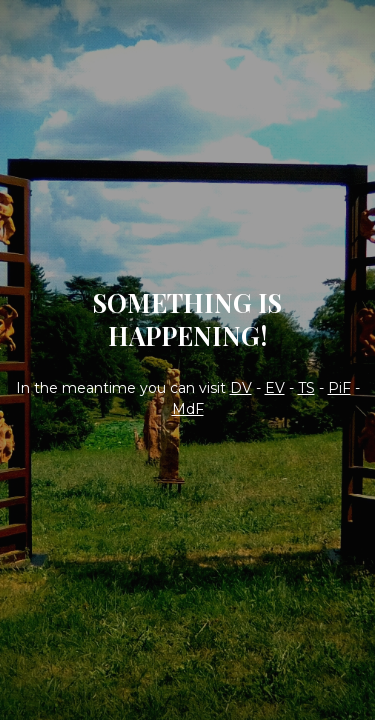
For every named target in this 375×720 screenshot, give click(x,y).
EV (275, 388)
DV (241, 388)
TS (306, 388)
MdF (188, 409)
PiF (339, 388)
